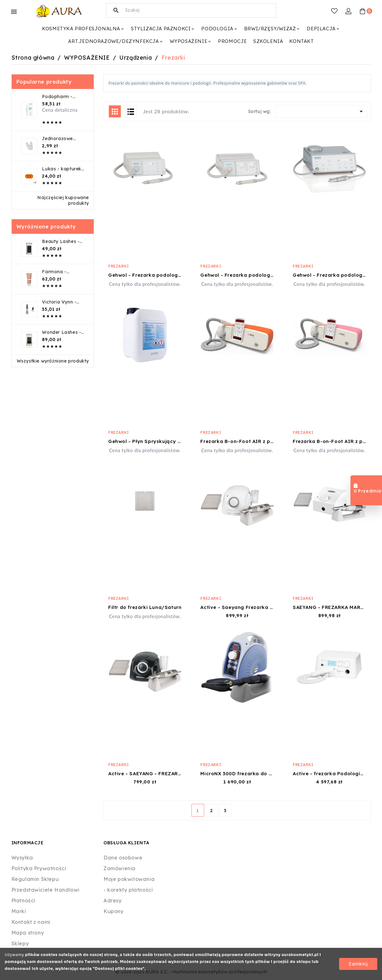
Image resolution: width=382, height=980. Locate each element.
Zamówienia (120, 868)
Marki (19, 911)
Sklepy (20, 943)
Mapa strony (28, 933)
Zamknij (358, 964)
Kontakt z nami (31, 922)
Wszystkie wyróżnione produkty (53, 361)
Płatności (23, 900)
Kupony (114, 911)
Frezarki (119, 266)
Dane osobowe (123, 858)
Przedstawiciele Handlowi (45, 890)
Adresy (113, 900)
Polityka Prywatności (39, 868)
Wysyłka (22, 858)
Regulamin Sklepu (35, 879)
